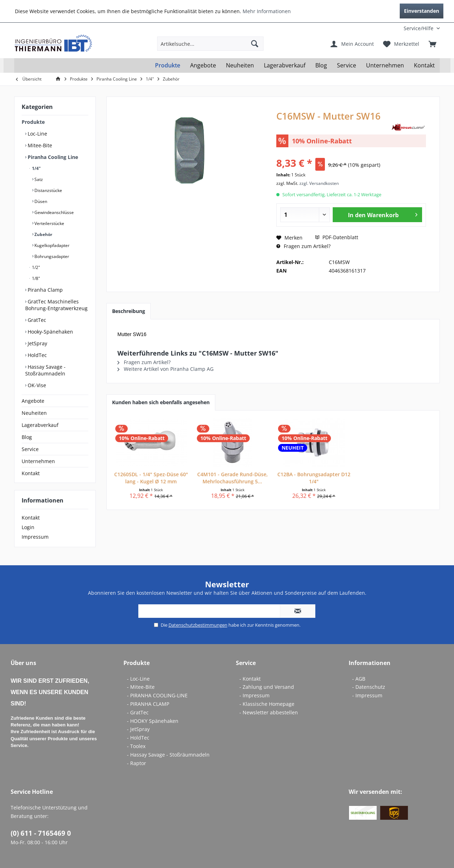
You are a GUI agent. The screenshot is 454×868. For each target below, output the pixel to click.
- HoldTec (138, 738)
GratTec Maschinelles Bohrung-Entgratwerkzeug (56, 305)
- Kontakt (250, 679)
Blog (27, 437)
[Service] (347, 65)
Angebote (33, 401)
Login (28, 527)
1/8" (35, 278)
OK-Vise (36, 385)
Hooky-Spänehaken (50, 332)
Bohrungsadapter (51, 256)
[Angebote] (203, 65)
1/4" (36, 168)
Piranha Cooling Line (52, 157)
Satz (38, 179)
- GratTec (138, 712)
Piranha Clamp (45, 290)
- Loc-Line (138, 679)
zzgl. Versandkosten (319, 183)
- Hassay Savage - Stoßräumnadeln (168, 755)
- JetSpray (138, 729)
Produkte (33, 122)
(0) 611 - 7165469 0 (41, 833)
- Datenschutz (369, 687)
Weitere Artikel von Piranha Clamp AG (165, 369)
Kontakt (31, 473)
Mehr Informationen (267, 11)
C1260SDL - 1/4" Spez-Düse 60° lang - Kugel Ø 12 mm (151, 478)
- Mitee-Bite (141, 687)
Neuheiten (34, 413)
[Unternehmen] (385, 65)
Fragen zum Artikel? (303, 246)
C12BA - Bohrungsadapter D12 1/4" (314, 478)
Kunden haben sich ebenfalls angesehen (161, 402)
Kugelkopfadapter (51, 245)
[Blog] (321, 65)
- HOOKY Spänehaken (153, 721)
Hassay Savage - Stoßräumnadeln (45, 370)
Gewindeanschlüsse (54, 212)
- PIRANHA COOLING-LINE (157, 695)
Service (30, 449)
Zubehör (43, 234)
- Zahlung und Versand (267, 687)
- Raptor (137, 763)
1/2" (35, 267)
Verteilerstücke (49, 223)
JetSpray (37, 343)
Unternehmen (38, 461)
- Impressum (254, 695)
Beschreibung (129, 311)
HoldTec (37, 355)
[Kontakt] (424, 65)
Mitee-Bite (39, 145)
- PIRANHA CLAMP (148, 704)
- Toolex (136, 746)
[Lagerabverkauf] (285, 65)
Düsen (40, 201)
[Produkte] (168, 65)
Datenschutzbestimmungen (198, 625)
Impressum (35, 537)
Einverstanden (422, 11)
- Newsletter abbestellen (269, 712)
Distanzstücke (48, 190)
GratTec (36, 320)
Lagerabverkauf (40, 425)
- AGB (359, 679)
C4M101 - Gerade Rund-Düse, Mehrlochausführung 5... (232, 478)
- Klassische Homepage (267, 704)
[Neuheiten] (240, 65)
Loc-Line (37, 134)
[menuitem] (393, 28)
